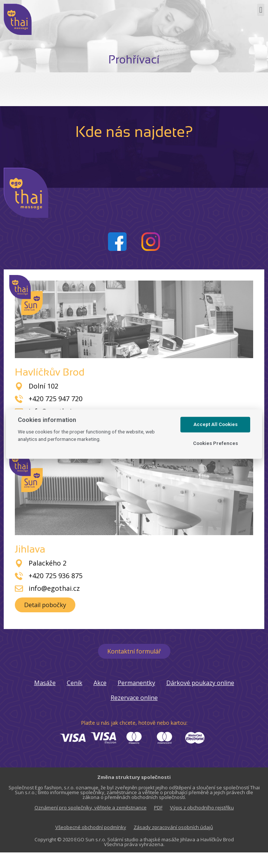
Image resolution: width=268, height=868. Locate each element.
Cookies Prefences (215, 443)
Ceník (75, 683)
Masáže (45, 683)
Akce (100, 683)
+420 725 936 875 (55, 576)
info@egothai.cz (54, 588)
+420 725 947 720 (55, 399)
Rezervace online (134, 698)
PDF (158, 808)
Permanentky (136, 683)
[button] (261, 10)
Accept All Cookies (215, 425)
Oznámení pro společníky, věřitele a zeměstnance (91, 808)
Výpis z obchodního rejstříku (202, 808)
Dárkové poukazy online (200, 683)
